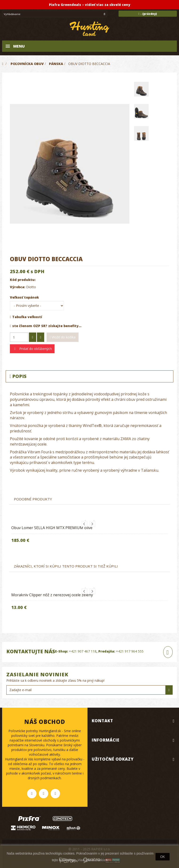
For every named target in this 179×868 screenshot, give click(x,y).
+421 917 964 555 (130, 651)
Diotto (31, 287)
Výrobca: (18, 287)
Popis (18, 376)
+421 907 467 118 (83, 651)
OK (163, 857)
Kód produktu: (23, 280)
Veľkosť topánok (25, 297)
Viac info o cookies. (93, 860)
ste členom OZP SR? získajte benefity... (46, 326)
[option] (89, 535)
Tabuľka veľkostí (26, 317)
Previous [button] (84, 524)
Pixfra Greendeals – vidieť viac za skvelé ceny (90, 5)
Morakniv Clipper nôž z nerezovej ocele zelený (52, 595)
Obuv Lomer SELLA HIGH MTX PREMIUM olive (52, 528)
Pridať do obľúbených (35, 349)
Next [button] (92, 524)
